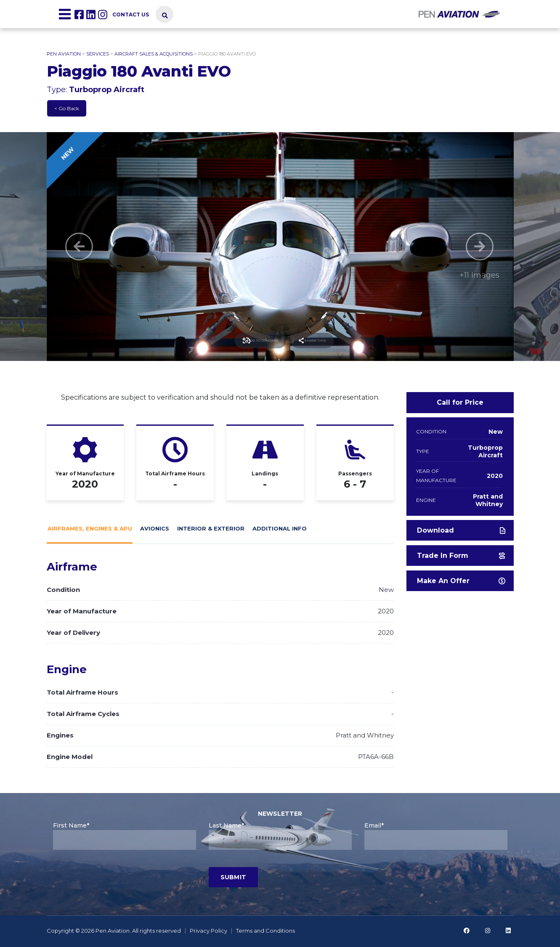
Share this (326, 341)
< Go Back (67, 108)
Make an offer (461, 581)
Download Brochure (461, 533)
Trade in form (461, 556)
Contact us (131, 15)
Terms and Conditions (265, 931)
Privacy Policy (208, 931)
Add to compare (248, 341)
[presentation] (117, 874)
